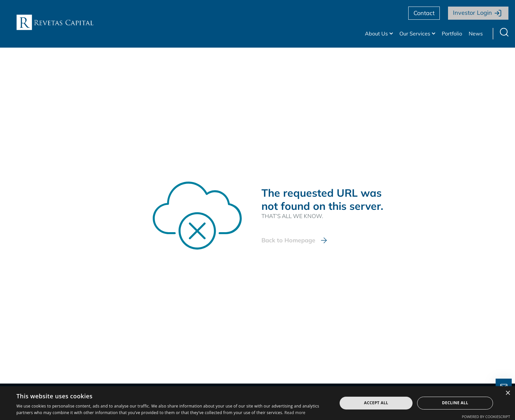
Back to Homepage (288, 240)
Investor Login (472, 13)
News (476, 33)
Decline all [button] (455, 403)
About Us (376, 33)
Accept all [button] (376, 403)
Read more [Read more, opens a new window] (295, 413)
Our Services (415, 33)
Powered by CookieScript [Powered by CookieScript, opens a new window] (486, 417)
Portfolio (452, 33)
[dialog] (257, 403)
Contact (424, 13)
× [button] (508, 393)
